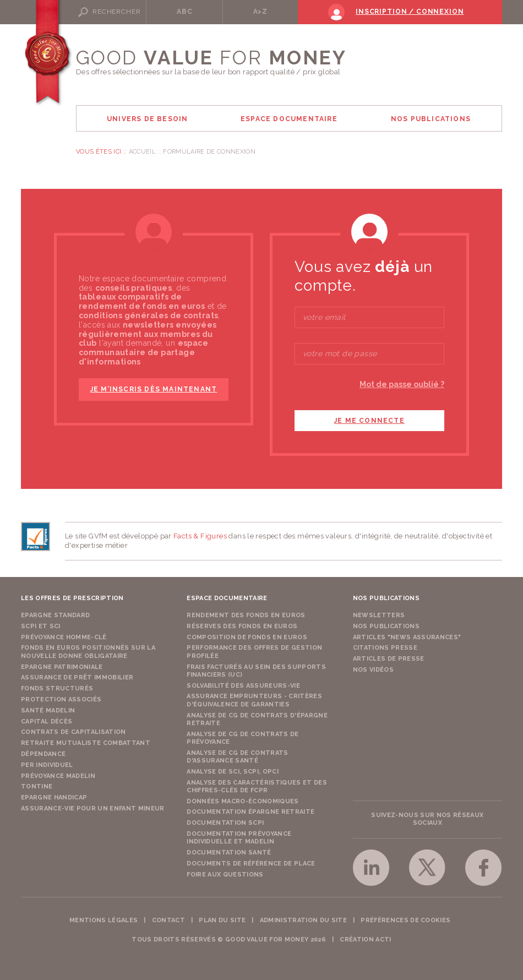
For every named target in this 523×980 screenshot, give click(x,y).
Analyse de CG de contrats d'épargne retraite (257, 719)
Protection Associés (61, 699)
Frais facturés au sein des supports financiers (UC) (256, 671)
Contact (168, 920)
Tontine (37, 786)
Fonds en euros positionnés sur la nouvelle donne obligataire (88, 652)
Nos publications (386, 626)
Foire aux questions (225, 875)
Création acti (365, 940)
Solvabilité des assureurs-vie (243, 686)
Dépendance (43, 754)
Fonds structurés (57, 688)
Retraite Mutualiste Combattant (86, 743)
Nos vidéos (373, 670)
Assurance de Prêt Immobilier (77, 677)
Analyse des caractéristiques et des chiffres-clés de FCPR (257, 786)
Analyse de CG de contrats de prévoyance (243, 738)
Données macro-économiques (243, 801)
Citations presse (385, 648)
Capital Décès (47, 722)
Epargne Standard (55, 615)
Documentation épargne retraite (250, 812)
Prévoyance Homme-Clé (64, 637)
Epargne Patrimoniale (62, 667)
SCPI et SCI (41, 626)
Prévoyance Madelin (58, 776)
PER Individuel (47, 765)
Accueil (142, 152)
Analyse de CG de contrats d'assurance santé (237, 757)
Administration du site (303, 920)
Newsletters (379, 615)
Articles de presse (389, 659)
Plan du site (222, 920)
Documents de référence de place (251, 864)
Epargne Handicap (54, 797)
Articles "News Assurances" (407, 637)
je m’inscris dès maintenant (154, 389)
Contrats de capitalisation (73, 732)
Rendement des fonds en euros (246, 615)
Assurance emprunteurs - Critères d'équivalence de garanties (254, 700)
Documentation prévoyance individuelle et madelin (239, 838)
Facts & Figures (200, 536)
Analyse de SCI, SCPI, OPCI (233, 772)
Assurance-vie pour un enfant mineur (93, 808)
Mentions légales (103, 920)
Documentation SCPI (225, 823)
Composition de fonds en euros (247, 637)
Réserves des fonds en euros (242, 626)
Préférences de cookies (405, 920)
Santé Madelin (48, 710)
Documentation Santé (229, 853)
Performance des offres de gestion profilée (254, 652)
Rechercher (116, 12)
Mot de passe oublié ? (402, 384)
